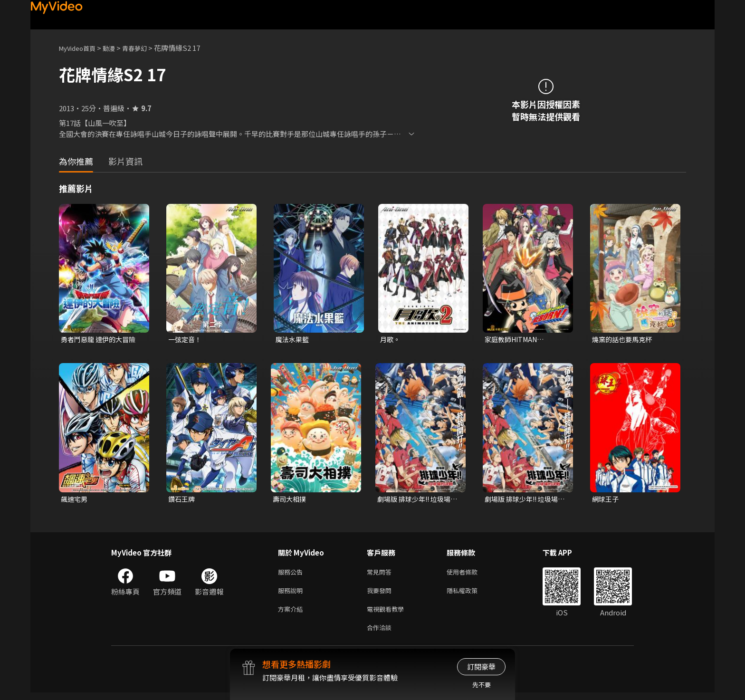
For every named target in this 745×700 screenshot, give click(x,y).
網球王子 (606, 500)
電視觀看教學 (388, 614)
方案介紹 (292, 614)
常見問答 (381, 574)
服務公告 (292, 574)
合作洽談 (381, 634)
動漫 (116, 48)
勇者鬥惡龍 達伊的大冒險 (101, 340)
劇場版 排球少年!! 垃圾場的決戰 (417, 500)
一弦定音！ (186, 340)
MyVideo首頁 (81, 48)
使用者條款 (470, 574)
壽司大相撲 (291, 500)
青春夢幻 (145, 48)
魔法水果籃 (293, 340)
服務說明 (292, 594)
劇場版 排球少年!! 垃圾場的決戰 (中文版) (524, 500)
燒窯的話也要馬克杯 (624, 340)
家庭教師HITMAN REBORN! (513, 340)
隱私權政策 (470, 594)
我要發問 (381, 594)
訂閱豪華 (481, 666)
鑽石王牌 (182, 500)
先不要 (482, 685)
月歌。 (391, 340)
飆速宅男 (75, 500)
